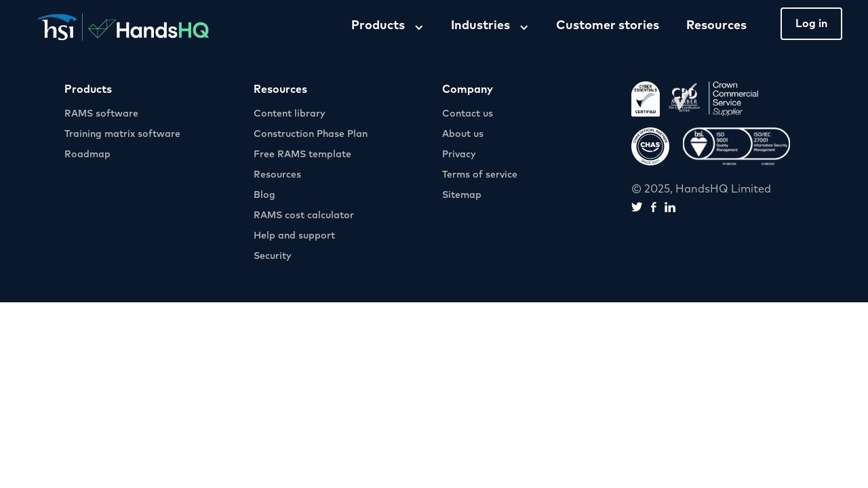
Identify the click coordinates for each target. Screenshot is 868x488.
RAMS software (101, 114)
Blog (264, 195)
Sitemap (462, 195)
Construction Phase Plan (311, 134)
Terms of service (480, 175)
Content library (290, 114)
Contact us (468, 114)
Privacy (459, 155)
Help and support (294, 236)
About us (463, 134)
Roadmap (87, 155)
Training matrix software (122, 134)
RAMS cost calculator (304, 216)
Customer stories (608, 26)
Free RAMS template (302, 155)
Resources (716, 26)
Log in (811, 24)
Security (273, 256)
